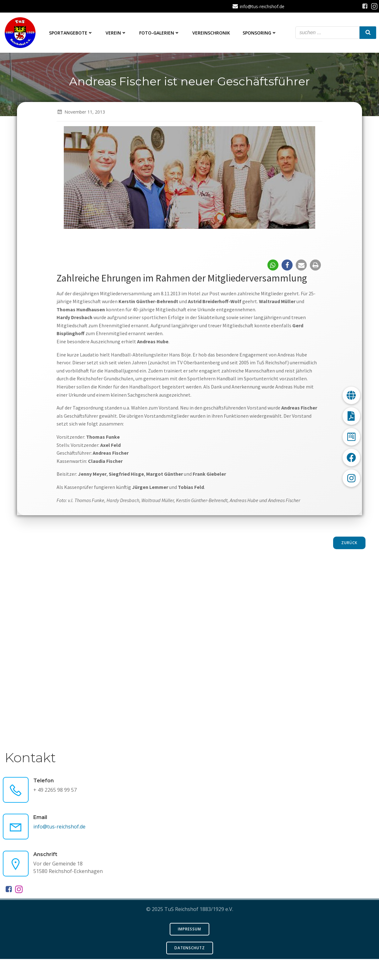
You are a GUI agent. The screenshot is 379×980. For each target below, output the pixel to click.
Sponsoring (260, 33)
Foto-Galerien (160, 33)
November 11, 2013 (81, 131)
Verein (117, 33)
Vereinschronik (212, 33)
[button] (273, 284)
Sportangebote (72, 33)
